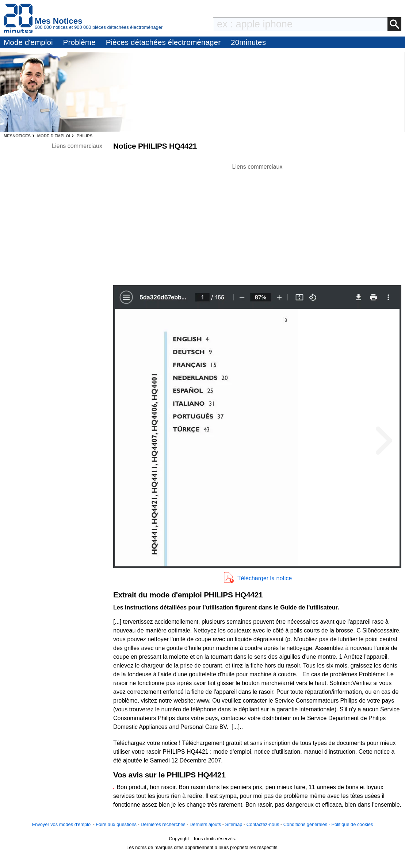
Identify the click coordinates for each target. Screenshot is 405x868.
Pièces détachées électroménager (163, 42)
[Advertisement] (257, 222)
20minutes (248, 42)
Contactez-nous (263, 824)
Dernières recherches (163, 824)
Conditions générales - (307, 824)
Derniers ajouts (205, 824)
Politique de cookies (352, 824)
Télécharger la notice (265, 578)
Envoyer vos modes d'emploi (62, 824)
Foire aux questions (116, 824)
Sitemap (234, 824)
